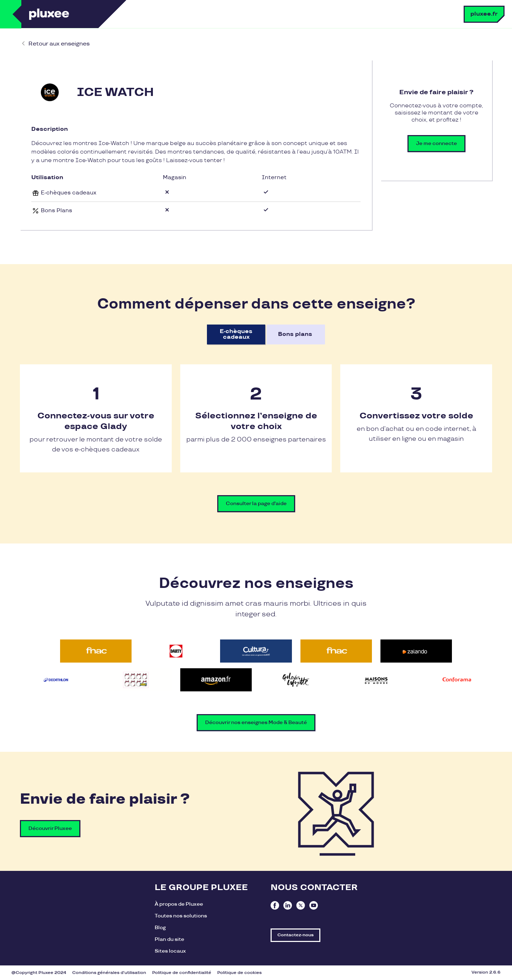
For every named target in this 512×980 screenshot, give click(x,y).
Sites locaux (170, 951)
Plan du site (169, 939)
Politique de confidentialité (182, 973)
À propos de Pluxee (179, 904)
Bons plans (295, 334)
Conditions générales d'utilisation (109, 973)
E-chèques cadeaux (236, 334)
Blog (160, 928)
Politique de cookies (239, 973)
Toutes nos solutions (181, 916)
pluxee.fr (484, 14)
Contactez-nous (295, 935)
